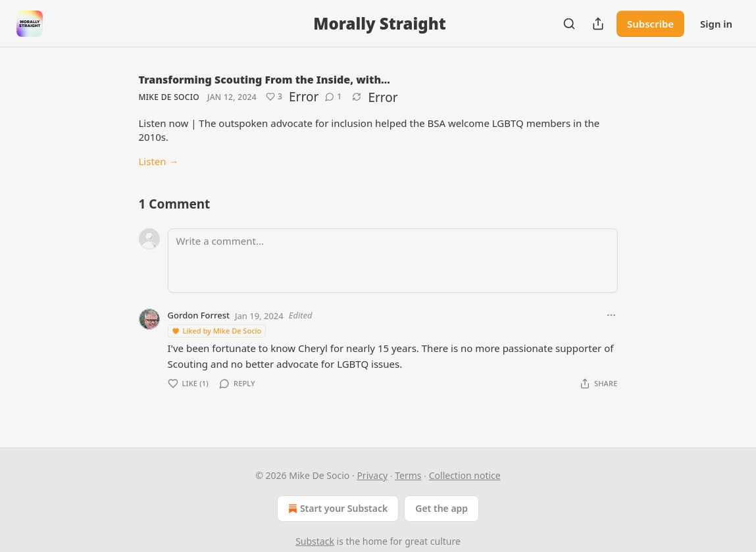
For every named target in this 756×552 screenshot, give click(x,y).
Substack (315, 541)
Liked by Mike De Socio (216, 331)
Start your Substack (337, 509)
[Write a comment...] (393, 261)
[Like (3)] (274, 97)
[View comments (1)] (333, 97)
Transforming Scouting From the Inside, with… (265, 80)
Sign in (716, 24)
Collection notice (465, 475)
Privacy (372, 475)
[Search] (569, 24)
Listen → (159, 161)
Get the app (441, 508)
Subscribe (650, 24)
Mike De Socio (169, 97)
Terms (408, 475)
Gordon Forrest (199, 315)
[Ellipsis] (611, 315)
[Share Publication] (598, 24)
